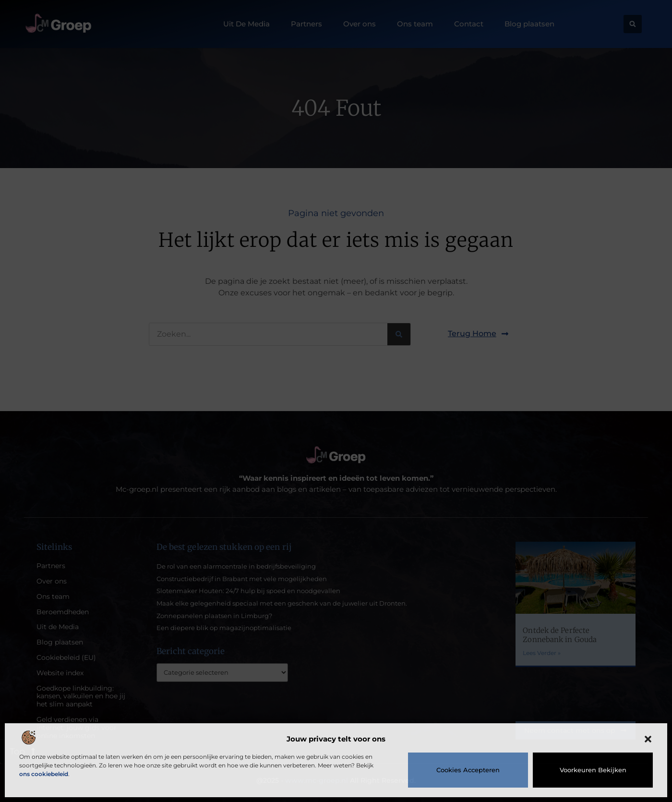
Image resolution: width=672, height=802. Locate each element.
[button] (648, 739)
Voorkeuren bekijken (593, 770)
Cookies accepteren (468, 770)
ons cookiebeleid (44, 774)
